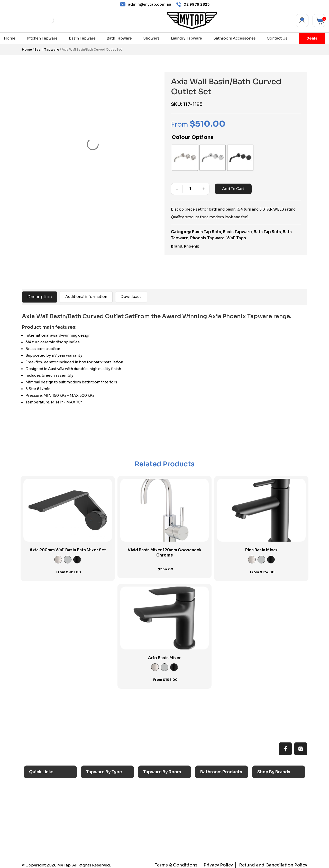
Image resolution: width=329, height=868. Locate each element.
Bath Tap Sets (267, 229)
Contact (39, 834)
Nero (265, 792)
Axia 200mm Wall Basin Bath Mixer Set (68, 547)
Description (40, 294)
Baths (208, 792)
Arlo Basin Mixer (164, 655)
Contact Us (277, 38)
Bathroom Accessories (235, 38)
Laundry (153, 792)
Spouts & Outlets (104, 818)
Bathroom (155, 801)
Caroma (267, 784)
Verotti (266, 826)
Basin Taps (99, 792)
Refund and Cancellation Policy (276, 862)
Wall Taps (236, 235)
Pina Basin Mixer (261, 547)
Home (10, 38)
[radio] (184, 156)
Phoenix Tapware (207, 235)
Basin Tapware (82, 38)
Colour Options (193, 137)
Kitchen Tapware (42, 38)
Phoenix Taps (272, 801)
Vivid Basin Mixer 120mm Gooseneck (165, 550)
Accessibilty (43, 818)
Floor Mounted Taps (107, 826)
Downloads (131, 294)
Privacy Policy (226, 862)
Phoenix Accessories (279, 809)
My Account (302, 21)
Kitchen (153, 784)
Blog (36, 826)
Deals (312, 38)
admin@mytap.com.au (145, 4)
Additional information (86, 294)
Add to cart (233, 186)
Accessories (214, 784)
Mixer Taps (99, 809)
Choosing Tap (44, 809)
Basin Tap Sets (207, 229)
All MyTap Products (49, 792)
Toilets (209, 809)
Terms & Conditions (187, 862)
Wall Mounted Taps (106, 843)
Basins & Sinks (216, 801)
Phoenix (191, 244)
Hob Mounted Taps (106, 834)
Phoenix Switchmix (277, 818)
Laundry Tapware (186, 38)
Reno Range (43, 801)
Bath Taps (98, 801)
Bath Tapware (119, 38)
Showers (151, 38)
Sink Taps (98, 784)
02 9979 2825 (193, 4)
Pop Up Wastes (217, 818)
